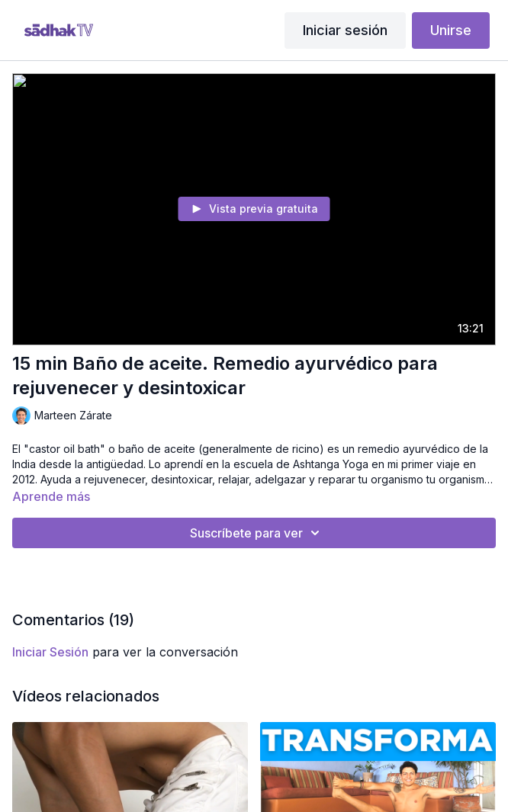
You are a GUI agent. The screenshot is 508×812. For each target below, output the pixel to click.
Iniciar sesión (345, 30)
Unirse (451, 30)
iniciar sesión (50, 652)
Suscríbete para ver (257, 533)
